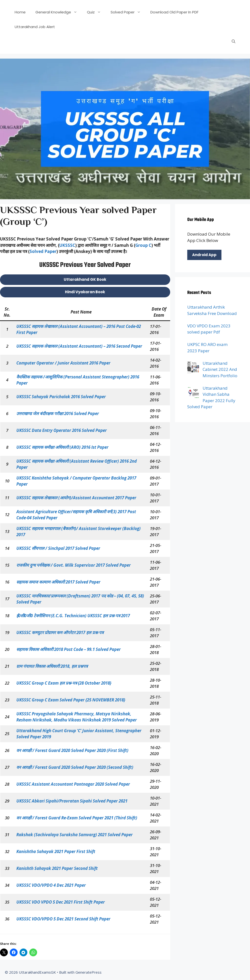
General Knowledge (59, 12)
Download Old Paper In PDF (174, 12)
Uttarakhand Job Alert (35, 27)
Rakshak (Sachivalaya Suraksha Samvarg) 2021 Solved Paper (74, 835)
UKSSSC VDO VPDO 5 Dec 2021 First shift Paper (61, 902)
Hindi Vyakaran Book (85, 292)
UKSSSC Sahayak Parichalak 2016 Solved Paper (61, 397)
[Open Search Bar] (234, 42)
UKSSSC (67, 245)
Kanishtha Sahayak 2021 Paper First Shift (56, 851)
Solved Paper (128, 12)
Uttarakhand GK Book (85, 279)
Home (20, 12)
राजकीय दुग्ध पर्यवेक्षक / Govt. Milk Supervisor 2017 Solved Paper (73, 565)
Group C (143, 245)
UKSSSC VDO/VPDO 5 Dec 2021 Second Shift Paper (63, 919)
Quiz (96, 12)
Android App (204, 255)
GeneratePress (89, 972)
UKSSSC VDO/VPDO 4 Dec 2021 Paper (51, 885)
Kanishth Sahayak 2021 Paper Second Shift (57, 868)
